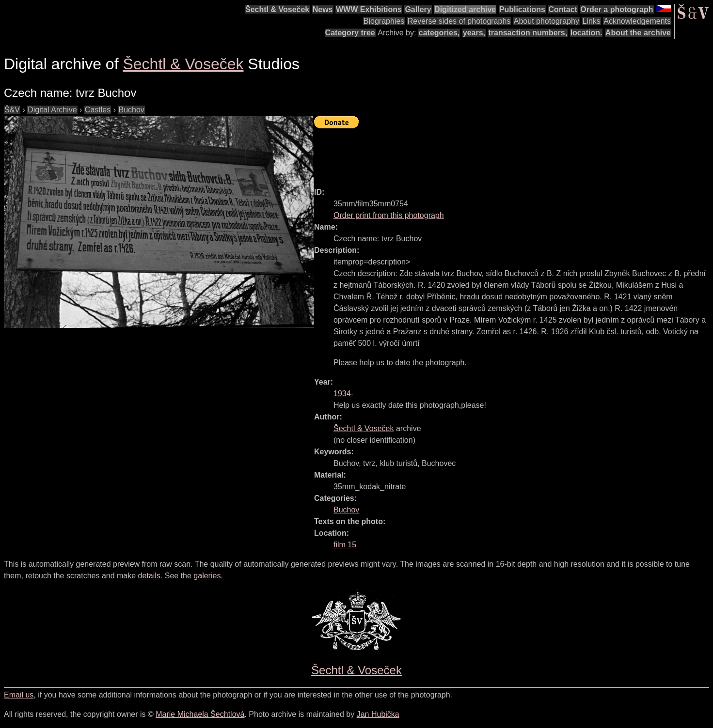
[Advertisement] (491, 154)
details (149, 576)
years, (474, 33)
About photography (547, 21)
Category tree (350, 33)
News (323, 9)
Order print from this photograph (389, 215)
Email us (19, 695)
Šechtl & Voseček (277, 9)
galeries (207, 576)
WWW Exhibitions (369, 9)
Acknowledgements (637, 21)
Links (591, 21)
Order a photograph (617, 9)
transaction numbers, (528, 33)
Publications (522, 9)
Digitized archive (465, 9)
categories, (439, 33)
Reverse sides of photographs (459, 21)
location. (586, 33)
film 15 (345, 545)
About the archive (638, 33)
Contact (563, 9)
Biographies (384, 21)
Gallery (418, 9)
